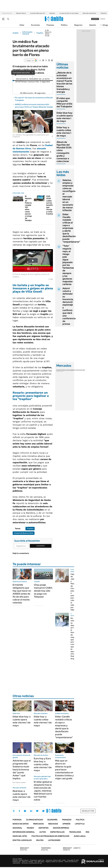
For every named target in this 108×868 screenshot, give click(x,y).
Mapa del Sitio (20, 836)
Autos (43, 832)
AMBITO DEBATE (72, 849)
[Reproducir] (33, 77)
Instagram (25, 811)
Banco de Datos (21, 824)
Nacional (17, 828)
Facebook (19, 811)
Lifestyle (80, 824)
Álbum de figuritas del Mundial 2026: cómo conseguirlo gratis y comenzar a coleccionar (64, 152)
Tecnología (75, 832)
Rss (87, 832)
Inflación (104, 13)
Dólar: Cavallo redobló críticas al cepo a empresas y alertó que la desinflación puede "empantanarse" (71, 228)
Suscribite (41, 546)
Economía (35, 25)
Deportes (44, 828)
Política (64, 25)
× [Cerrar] (32, 72)
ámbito (16, 33)
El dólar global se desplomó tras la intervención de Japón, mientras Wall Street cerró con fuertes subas (43, 791)
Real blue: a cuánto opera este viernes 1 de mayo (22, 795)
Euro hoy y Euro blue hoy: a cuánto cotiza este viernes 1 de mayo (43, 764)
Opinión (93, 25)
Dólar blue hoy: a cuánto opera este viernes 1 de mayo (65, 117)
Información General (27, 33)
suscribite (95, 19)
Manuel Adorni (21, 13)
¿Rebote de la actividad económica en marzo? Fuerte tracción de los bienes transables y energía (64, 82)
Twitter (14, 811)
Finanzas (50, 25)
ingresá (103, 19)
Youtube (37, 811)
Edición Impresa (61, 828)
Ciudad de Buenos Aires (24, 533)
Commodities (74, 370)
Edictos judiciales (22, 840)
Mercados (38, 824)
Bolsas (66, 370)
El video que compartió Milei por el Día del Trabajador (64, 102)
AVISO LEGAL (80, 836)
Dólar (22, 25)
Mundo (30, 828)
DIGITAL (25, 849)
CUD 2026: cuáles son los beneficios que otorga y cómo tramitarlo (51, 205)
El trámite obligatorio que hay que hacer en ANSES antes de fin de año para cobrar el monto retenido (22, 594)
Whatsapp (43, 811)
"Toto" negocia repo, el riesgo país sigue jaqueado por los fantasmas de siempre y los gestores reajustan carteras (68, 265)
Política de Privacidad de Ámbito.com (50, 836)
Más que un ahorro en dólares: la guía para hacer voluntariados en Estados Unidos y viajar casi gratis (64, 770)
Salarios (52, 13)
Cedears (82, 370)
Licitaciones (54, 840)
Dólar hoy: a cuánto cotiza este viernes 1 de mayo (64, 132)
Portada (17, 820)
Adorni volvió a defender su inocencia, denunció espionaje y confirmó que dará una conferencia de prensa (69, 306)
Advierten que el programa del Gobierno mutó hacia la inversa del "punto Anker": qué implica (22, 770)
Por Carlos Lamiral (19, 782)
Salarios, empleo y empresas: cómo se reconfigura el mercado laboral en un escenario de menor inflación (69, 195)
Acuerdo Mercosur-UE (38, 13)
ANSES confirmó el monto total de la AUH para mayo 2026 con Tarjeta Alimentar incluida (34, 106)
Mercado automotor (89, 13)
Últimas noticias (34, 820)
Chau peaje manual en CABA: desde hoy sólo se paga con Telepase (43, 591)
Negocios (78, 25)
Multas (40, 840)
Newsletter (88, 811)
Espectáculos (57, 832)
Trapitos (40, 33)
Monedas (60, 370)
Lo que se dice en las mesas (69, 13)
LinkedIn (31, 811)
